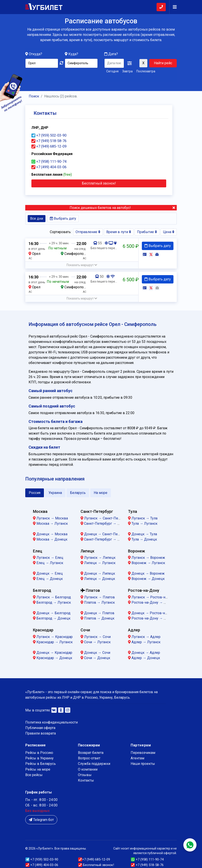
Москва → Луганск (52, 524)
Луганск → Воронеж (148, 558)
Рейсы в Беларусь (41, 764)
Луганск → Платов (99, 597)
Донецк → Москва (52, 534)
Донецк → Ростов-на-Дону (154, 613)
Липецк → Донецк (100, 579)
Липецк (87, 551)
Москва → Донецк (52, 539)
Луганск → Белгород (54, 597)
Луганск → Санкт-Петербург (107, 518)
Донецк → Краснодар (54, 653)
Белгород (42, 590)
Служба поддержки (94, 764)
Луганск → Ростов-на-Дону (154, 597)
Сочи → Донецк (97, 658)
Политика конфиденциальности (51, 722)
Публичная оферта (40, 728)
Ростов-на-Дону (144, 590)
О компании (88, 769)
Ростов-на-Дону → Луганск (154, 602)
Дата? (111, 54)
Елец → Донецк (50, 579)
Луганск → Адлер (146, 637)
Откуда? (35, 54)
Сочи (85, 630)
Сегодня (112, 71)
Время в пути (119, 232)
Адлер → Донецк (146, 658)
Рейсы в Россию (39, 753)
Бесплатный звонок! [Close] (99, 183)
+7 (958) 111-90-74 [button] (49, 162)
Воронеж (136, 551)
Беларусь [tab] (78, 493)
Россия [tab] (35, 493)
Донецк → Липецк (100, 573)
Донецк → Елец (50, 573)
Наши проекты (143, 764)
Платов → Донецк (99, 618)
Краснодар (43, 630)
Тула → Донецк (144, 539)
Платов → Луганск (99, 602)
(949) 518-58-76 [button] (147, 865)
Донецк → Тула (144, 534)
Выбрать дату (63, 218)
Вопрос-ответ (89, 758)
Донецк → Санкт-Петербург (107, 534)
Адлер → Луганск (146, 642)
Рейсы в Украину (39, 758)
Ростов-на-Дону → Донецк (154, 618)
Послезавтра (146, 71)
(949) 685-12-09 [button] (94, 859)
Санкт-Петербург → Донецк (107, 539)
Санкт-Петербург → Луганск (107, 524)
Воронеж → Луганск (148, 563)
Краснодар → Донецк (54, 658)
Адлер (134, 630)
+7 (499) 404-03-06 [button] (49, 167)
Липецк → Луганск (100, 563)
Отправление (88, 232)
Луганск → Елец (50, 558)
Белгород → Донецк (53, 618)
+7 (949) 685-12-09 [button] (49, 146)
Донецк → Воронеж (148, 573)
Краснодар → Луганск (55, 642)
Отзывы (85, 775)
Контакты (86, 780)
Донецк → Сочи (97, 653)
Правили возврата (41, 733)
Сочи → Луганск (97, 642)
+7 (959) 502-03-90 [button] (49, 135)
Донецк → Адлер (146, 653)
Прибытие (147, 232)
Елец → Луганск (50, 563)
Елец (38, 551)
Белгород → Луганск (54, 602)
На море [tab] (101, 493)
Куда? (73, 54)
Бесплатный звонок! (96, 865)
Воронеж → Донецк (148, 579)
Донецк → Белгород (53, 613)
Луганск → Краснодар (55, 637)
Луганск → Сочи (97, 637)
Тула (133, 511)
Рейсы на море (38, 769)
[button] (130, 64)
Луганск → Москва (52, 518)
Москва (40, 511)
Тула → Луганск (144, 524)
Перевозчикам (143, 753)
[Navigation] (173, 7)
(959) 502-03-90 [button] (42, 859)
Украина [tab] (55, 493)
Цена (169, 232)
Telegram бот (41, 820)
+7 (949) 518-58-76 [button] (49, 141)
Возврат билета (91, 753)
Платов (90, 590)
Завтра (127, 71)
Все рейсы (34, 775)
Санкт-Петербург (97, 511)
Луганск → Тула (144, 518)
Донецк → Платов (99, 613)
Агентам (137, 758)
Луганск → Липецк (100, 558)
